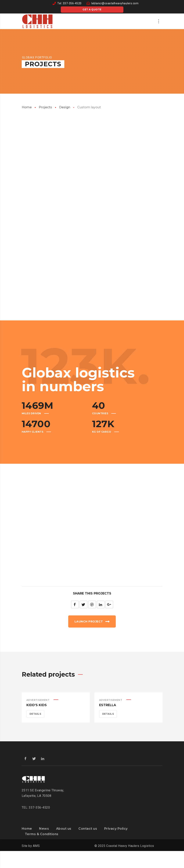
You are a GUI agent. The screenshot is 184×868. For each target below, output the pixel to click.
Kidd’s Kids (37, 705)
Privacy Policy (116, 829)
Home (27, 107)
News (44, 829)
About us (64, 829)
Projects (45, 107)
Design (65, 107)
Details (35, 714)
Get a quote (92, 9)
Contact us (88, 829)
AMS (36, 846)
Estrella (108, 705)
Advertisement (38, 700)
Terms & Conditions (42, 834)
